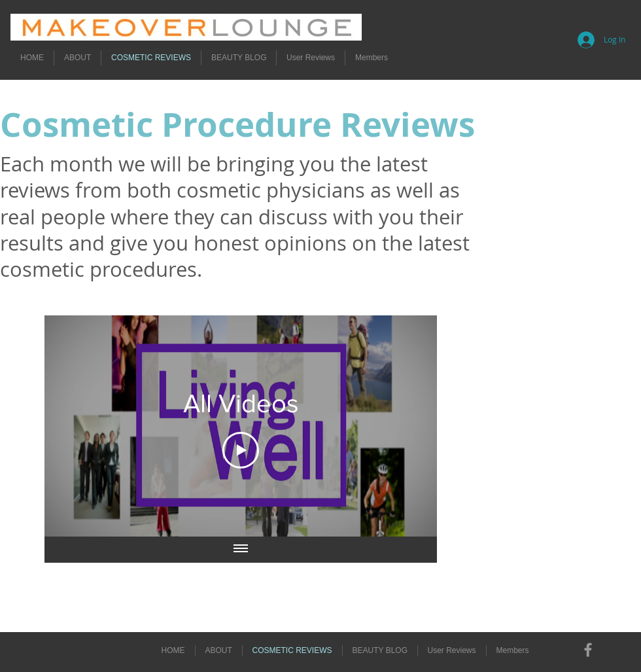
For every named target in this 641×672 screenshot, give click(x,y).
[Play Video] (241, 450)
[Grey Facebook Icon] (588, 650)
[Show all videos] (241, 549)
